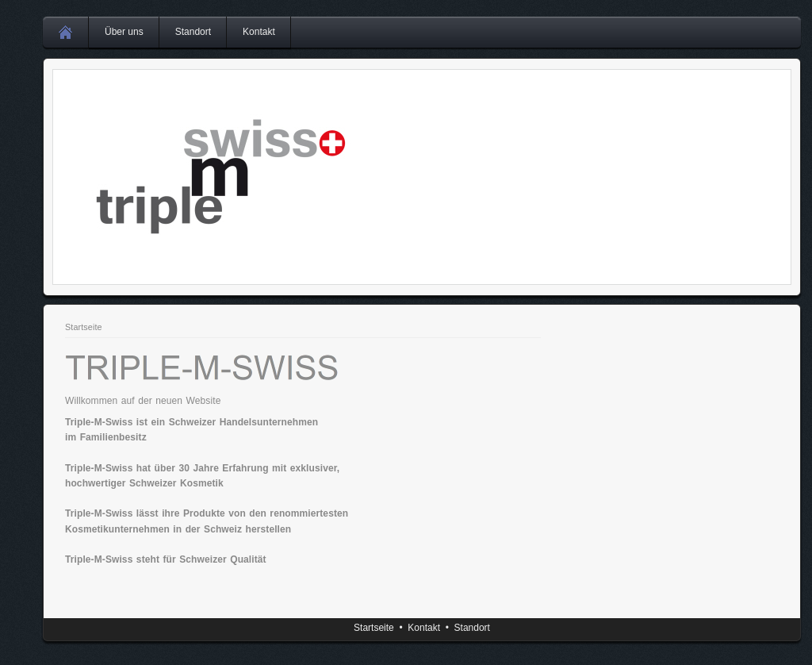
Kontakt (259, 32)
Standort (193, 32)
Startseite (84, 327)
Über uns (124, 32)
